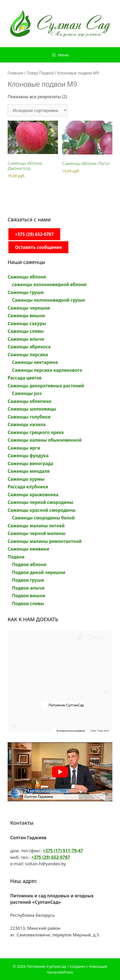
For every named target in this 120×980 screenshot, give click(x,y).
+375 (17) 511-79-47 (63, 851)
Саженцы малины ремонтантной (45, 541)
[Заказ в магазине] (37, 110)
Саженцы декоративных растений (46, 386)
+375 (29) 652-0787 (34, 234)
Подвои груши (28, 580)
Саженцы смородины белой (43, 518)
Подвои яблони (29, 564)
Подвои (16, 557)
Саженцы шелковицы (32, 409)
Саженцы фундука (28, 456)
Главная (15, 73)
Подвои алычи (28, 588)
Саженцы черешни (29, 308)
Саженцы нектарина (35, 362)
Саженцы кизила (27, 424)
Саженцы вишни (26, 316)
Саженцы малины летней (36, 526)
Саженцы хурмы (26, 479)
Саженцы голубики (29, 417)
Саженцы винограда (30, 463)
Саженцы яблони (27, 277)
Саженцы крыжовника (33, 495)
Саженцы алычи (26, 339)
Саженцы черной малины (36, 533)
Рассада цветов (25, 378)
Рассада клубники (28, 487)
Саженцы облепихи (29, 401)
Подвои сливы (28, 603)
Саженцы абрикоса (29, 347)
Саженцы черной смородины (40, 502)
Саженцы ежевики (28, 549)
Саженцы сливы (26, 331)
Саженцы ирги (24, 448)
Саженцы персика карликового (47, 370)
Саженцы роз (27, 393)
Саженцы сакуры (27, 323)
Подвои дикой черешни (39, 572)
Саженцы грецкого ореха (36, 432)
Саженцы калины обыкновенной (45, 440)
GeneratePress (60, 972)
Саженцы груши (26, 292)
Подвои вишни (29, 596)
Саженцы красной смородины (42, 510)
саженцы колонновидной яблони (49, 284)
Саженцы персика (28, 355)
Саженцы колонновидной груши (48, 300)
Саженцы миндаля (29, 471)
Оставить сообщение (39, 247)
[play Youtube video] (60, 772)
